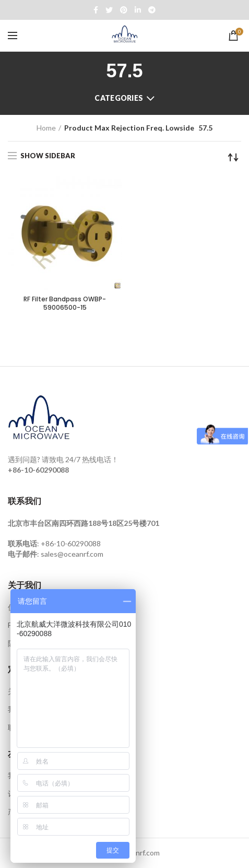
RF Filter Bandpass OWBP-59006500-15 (65, 303)
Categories (119, 98)
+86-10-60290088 (71, 543)
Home (46, 128)
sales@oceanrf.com (72, 554)
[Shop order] (233, 157)
